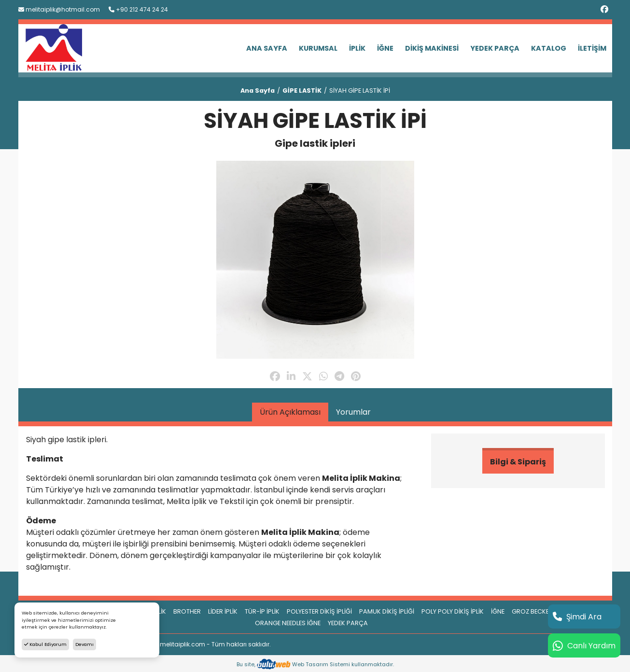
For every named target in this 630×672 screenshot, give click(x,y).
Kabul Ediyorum (45, 644)
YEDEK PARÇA (495, 48)
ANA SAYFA (267, 48)
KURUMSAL (318, 48)
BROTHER (187, 611)
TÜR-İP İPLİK (262, 611)
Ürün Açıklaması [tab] (290, 412)
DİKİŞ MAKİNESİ (432, 48)
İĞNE (385, 48)
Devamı (84, 644)
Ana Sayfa (258, 91)
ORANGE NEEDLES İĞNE (288, 623)
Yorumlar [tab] (353, 412)
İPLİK (357, 48)
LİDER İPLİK (223, 611)
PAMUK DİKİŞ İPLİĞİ (387, 611)
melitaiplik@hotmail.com (59, 9)
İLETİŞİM (592, 48)
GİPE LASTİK (302, 91)
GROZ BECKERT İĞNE (541, 611)
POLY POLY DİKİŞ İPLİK (453, 611)
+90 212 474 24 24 (138, 9)
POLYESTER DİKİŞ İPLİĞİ (319, 611)
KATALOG (549, 48)
